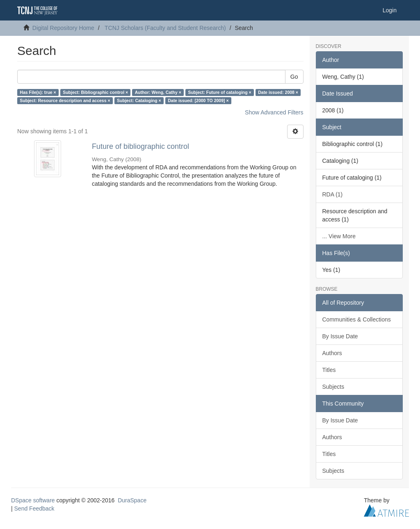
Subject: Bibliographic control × (95, 92)
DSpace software (33, 500)
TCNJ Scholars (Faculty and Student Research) (165, 28)
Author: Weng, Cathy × (158, 92)
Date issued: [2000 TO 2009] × (198, 100)
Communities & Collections (357, 319)
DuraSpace (132, 500)
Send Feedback (34, 508)
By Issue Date (340, 336)
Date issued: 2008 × (278, 92)
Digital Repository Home (63, 28)
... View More (339, 236)
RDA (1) (333, 194)
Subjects (333, 387)
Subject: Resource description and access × (65, 100)
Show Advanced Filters (274, 112)
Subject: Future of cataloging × (219, 92)
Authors (332, 353)
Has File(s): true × (38, 92)
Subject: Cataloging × (139, 100)
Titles (329, 370)
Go (294, 77)
